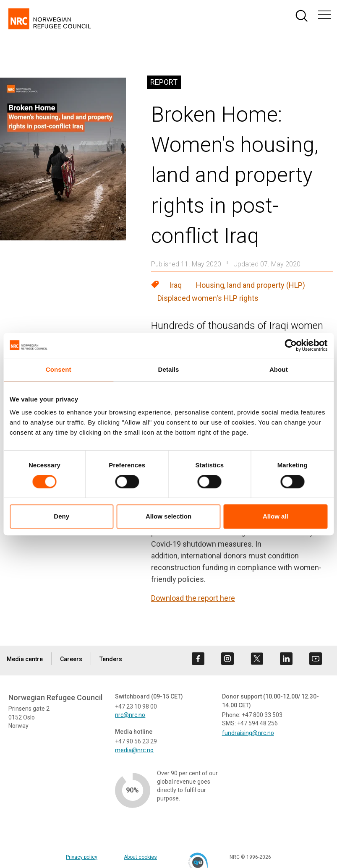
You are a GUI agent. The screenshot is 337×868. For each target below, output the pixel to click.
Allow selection (168, 516)
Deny (61, 516)
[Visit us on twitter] (257, 659)
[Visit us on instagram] (227, 659)
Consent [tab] (59, 369)
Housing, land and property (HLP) (251, 285)
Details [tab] (169, 369)
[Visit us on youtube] (316, 659)
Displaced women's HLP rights (208, 298)
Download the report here (193, 598)
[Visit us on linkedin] (286, 659)
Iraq (175, 285)
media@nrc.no (134, 750)
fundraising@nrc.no (248, 733)
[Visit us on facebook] (198, 659)
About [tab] (279, 369)
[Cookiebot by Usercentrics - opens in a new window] (291, 345)
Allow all (276, 516)
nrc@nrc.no (130, 715)
